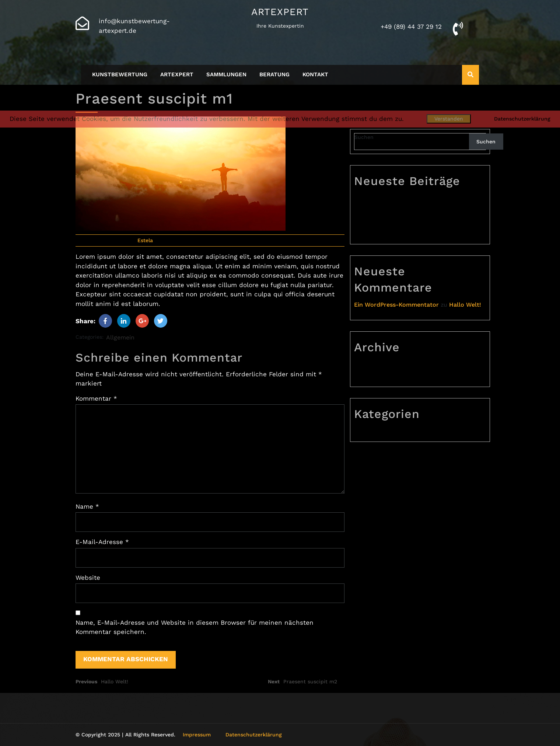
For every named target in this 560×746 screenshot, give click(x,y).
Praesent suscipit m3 (390, 199)
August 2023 (377, 365)
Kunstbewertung (120, 74)
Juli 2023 (372, 377)
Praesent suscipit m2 (390, 211)
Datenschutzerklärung (254, 735)
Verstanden (449, 119)
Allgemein (120, 337)
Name (87, 506)
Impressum (197, 735)
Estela (145, 240)
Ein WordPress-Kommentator (396, 305)
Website (88, 578)
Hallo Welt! (376, 234)
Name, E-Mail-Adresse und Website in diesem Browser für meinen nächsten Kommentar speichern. (195, 627)
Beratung (274, 74)
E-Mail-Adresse (102, 542)
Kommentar (96, 398)
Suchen (364, 137)
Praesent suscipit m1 (389, 222)
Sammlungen (226, 74)
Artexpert (280, 12)
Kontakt (315, 74)
